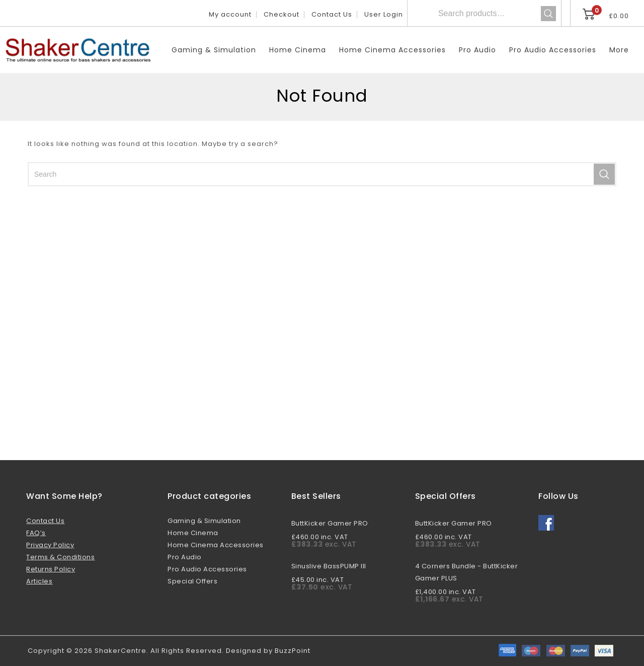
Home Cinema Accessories (392, 50)
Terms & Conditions (60, 557)
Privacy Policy (50, 545)
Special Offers (192, 581)
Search (548, 14)
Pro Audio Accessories (553, 50)
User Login (384, 14)
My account (230, 14)
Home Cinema (298, 50)
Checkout (281, 14)
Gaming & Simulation (214, 50)
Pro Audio (477, 50)
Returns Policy (51, 569)
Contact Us (332, 14)
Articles (39, 581)
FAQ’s (36, 533)
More (619, 50)
